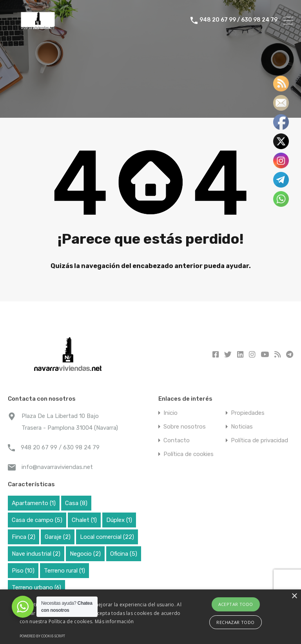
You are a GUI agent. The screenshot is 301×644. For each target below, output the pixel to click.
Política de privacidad (259, 441)
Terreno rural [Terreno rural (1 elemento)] (64, 571)
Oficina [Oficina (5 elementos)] (124, 554)
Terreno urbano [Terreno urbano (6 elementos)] (36, 587)
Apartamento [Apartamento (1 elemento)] (34, 503)
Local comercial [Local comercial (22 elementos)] (107, 537)
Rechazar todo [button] (235, 622)
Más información (114, 621)
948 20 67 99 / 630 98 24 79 (238, 20)
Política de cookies (189, 454)
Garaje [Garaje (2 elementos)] (58, 537)
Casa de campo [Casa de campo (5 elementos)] (37, 520)
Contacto (177, 441)
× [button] (294, 596)
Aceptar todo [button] (236, 604)
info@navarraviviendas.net (57, 467)
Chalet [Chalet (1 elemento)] (84, 520)
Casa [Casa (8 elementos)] (76, 503)
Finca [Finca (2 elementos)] (24, 537)
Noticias (242, 427)
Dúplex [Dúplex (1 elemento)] (119, 520)
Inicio (170, 413)
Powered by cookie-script (42, 636)
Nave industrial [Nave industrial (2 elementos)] (36, 554)
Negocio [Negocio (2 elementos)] (85, 554)
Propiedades (248, 413)
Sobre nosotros (185, 427)
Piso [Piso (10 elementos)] (23, 571)
